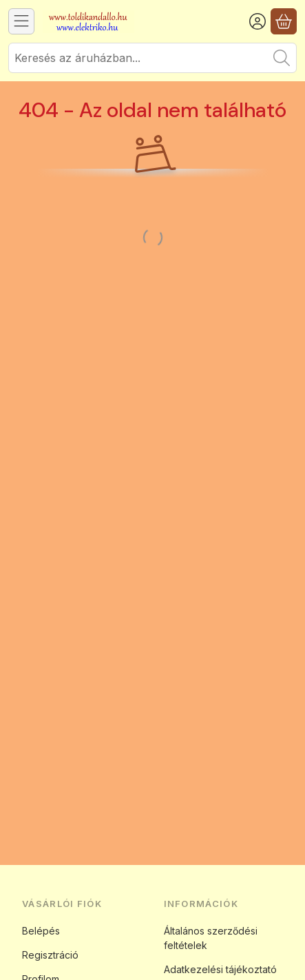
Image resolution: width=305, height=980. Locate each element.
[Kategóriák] (21, 21)
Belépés (41, 931)
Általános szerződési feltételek (211, 938)
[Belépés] (257, 21)
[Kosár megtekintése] (284, 21)
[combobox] (152, 58)
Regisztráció (50, 955)
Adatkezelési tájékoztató (220, 969)
